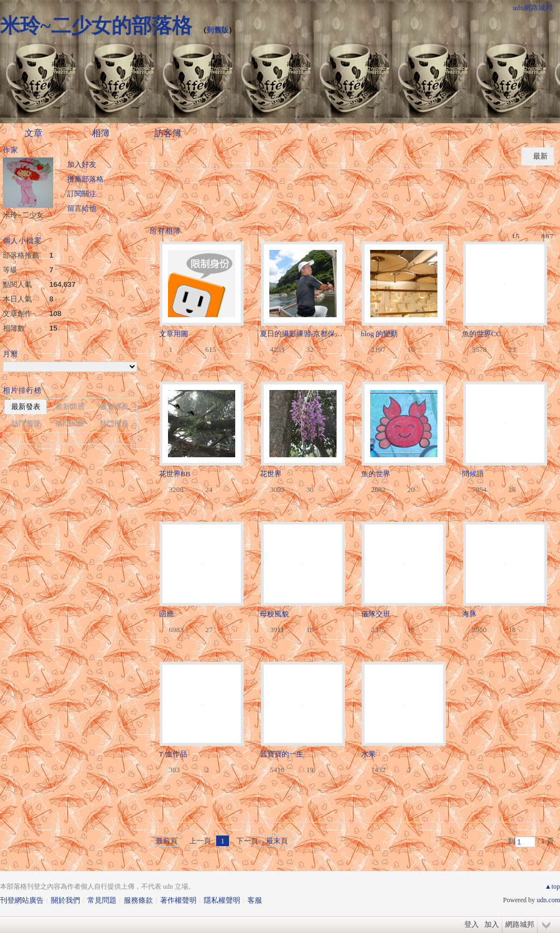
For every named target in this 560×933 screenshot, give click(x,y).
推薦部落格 (85, 179)
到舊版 (218, 30)
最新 (540, 156)
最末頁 (277, 841)
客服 (255, 900)
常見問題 (102, 900)
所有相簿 (165, 231)
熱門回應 (70, 423)
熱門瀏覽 (26, 423)
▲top (552, 886)
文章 (34, 133)
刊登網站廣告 (22, 900)
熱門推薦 (114, 423)
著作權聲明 (178, 900)
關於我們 (66, 900)
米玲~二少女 (23, 215)
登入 (472, 924)
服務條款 (138, 900)
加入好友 (82, 164)
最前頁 (167, 841)
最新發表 (26, 407)
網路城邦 (520, 924)
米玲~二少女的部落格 (96, 26)
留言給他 (82, 208)
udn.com (548, 900)
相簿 (101, 133)
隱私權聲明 (222, 900)
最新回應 (70, 407)
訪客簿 (168, 133)
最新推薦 (114, 407)
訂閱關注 (82, 194)
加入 (492, 924)
